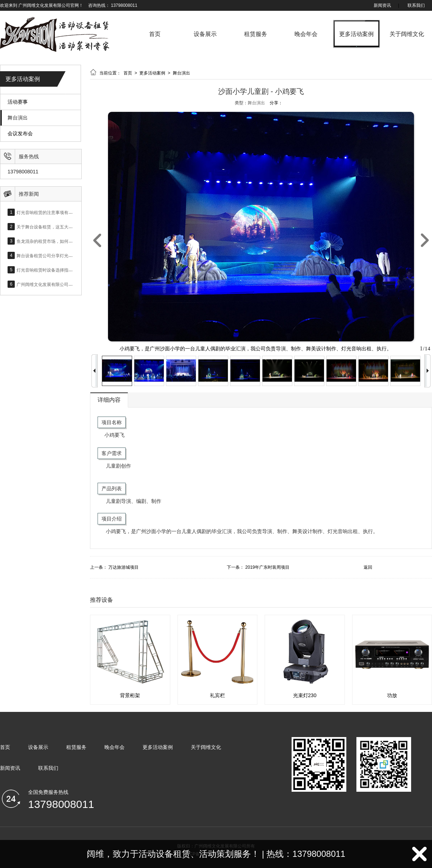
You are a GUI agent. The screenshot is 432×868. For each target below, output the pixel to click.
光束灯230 (305, 695)
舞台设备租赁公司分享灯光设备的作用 (53, 255)
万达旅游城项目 (123, 567)
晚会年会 (306, 34)
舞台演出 (18, 118)
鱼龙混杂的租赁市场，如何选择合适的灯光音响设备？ (68, 241)
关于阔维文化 (407, 34)
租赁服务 (256, 34)
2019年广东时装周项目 (267, 567)
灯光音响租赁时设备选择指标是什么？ (53, 270)
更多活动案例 (356, 34)
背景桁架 (130, 695)
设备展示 (205, 34)
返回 (368, 567)
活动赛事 (18, 102)
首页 (155, 34)
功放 (392, 695)
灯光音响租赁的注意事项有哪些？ (49, 212)
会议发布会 (20, 134)
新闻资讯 (382, 5)
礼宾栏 (217, 695)
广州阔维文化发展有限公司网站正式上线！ (58, 284)
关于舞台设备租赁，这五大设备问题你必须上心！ (64, 227)
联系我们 (416, 5)
